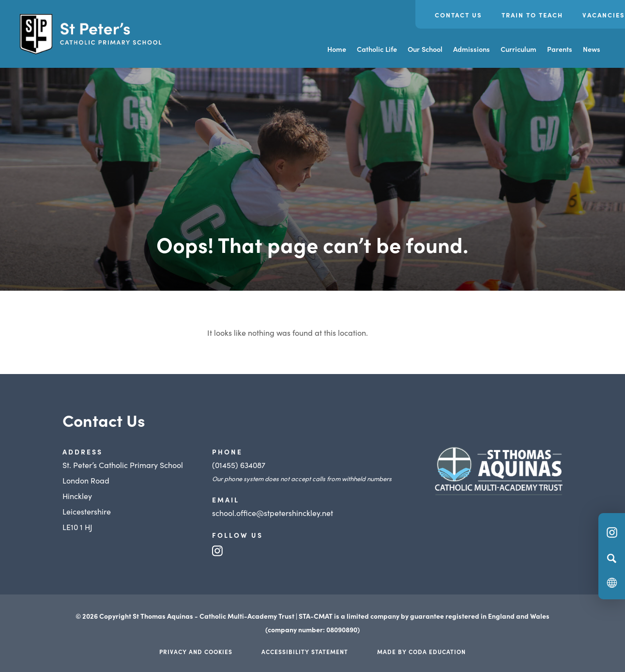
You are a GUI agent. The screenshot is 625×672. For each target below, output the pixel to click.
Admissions (472, 49)
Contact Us (458, 15)
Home (337, 49)
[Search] (612, 558)
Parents (560, 49)
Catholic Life (377, 49)
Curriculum (518, 49)
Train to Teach (532, 15)
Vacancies (604, 15)
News (592, 49)
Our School (425, 49)
